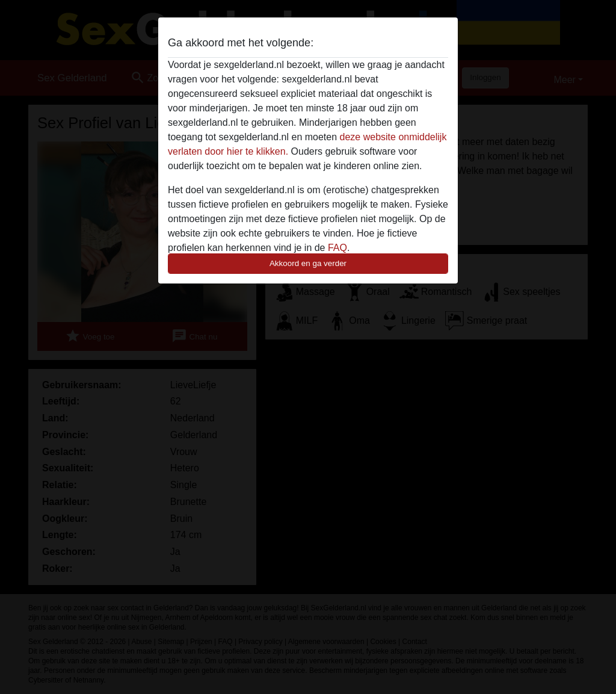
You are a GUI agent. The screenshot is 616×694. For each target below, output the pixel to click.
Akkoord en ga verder (308, 263)
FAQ (337, 248)
